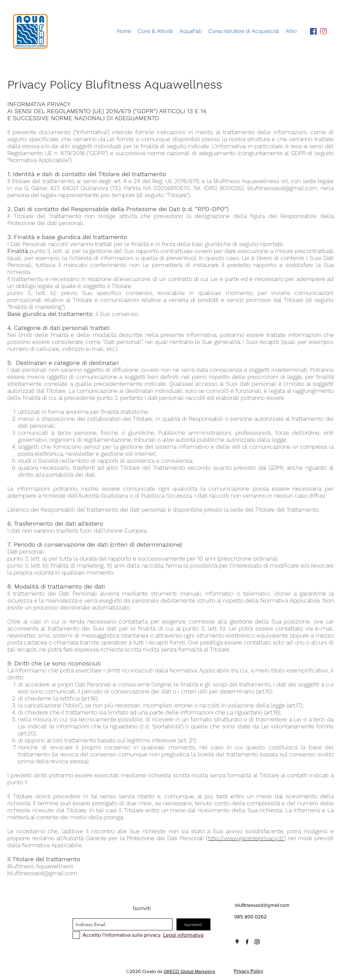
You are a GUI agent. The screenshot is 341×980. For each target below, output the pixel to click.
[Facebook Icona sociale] (313, 31)
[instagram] (257, 942)
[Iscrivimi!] (193, 924)
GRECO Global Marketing (189, 971)
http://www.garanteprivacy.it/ (246, 838)
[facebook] (247, 942)
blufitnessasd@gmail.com (282, 188)
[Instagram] (323, 31)
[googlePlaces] (237, 942)
